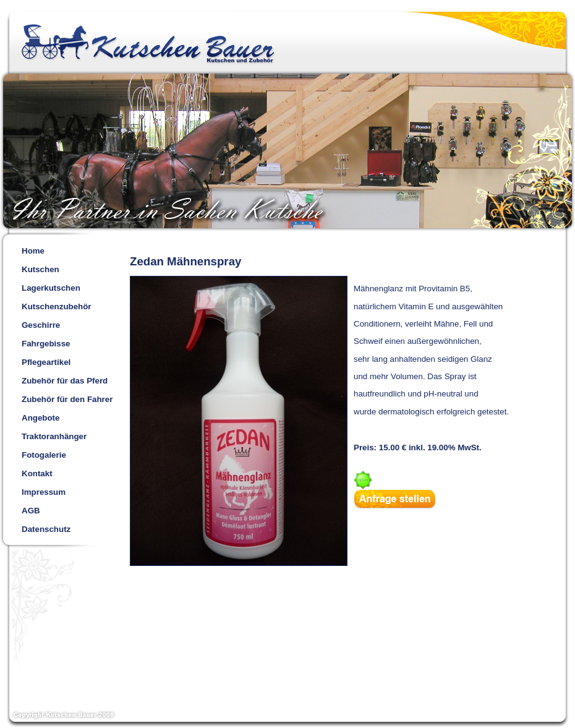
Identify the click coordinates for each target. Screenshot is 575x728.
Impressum (44, 492)
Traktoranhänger (54, 436)
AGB (31, 511)
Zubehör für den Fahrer (67, 399)
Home (33, 251)
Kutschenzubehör (57, 306)
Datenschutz (46, 529)
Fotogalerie (44, 455)
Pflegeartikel (46, 362)
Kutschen (40, 269)
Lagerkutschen (51, 288)
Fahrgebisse (46, 344)
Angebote (40, 418)
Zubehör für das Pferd (65, 381)
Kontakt (37, 473)
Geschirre (41, 325)
